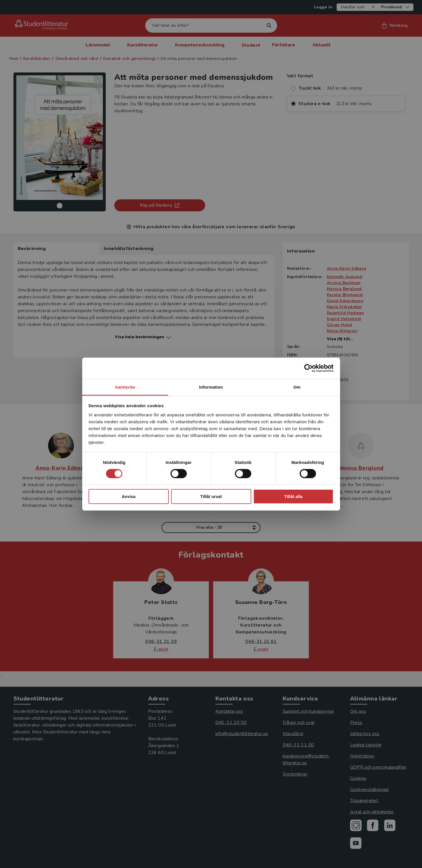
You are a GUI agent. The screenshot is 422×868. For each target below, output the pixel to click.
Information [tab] (211, 387)
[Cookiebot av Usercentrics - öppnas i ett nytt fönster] (308, 368)
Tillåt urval (211, 496)
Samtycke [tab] (125, 387)
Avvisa (129, 496)
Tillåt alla (293, 496)
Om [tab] (297, 387)
